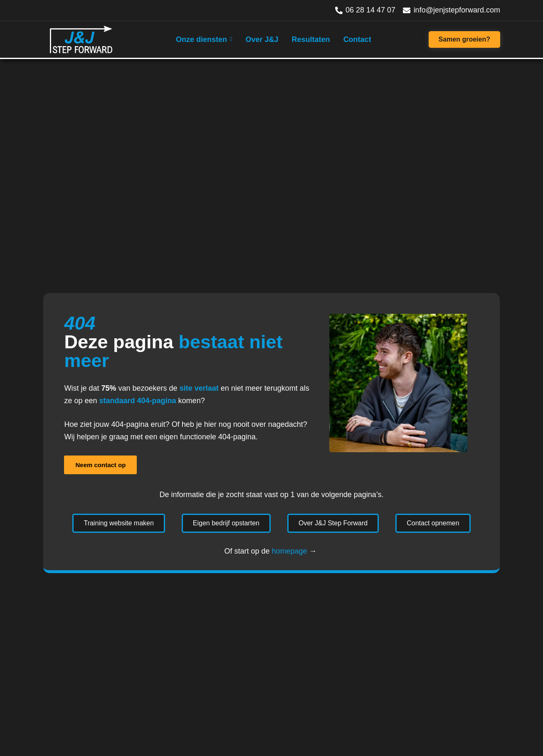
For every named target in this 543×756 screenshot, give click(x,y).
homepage (289, 551)
